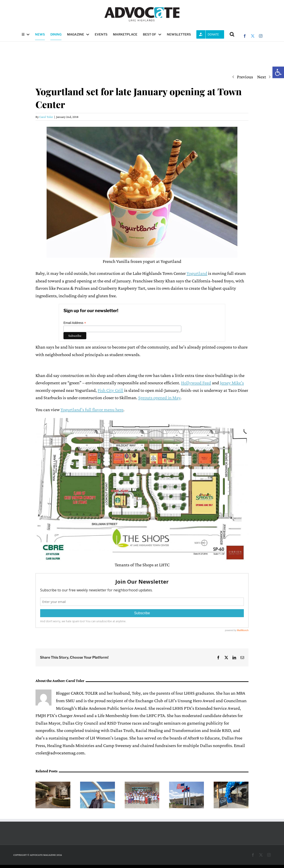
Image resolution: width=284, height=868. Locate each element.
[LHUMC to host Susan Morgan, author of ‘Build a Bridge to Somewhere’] (98, 784)
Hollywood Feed (196, 383)
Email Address (75, 323)
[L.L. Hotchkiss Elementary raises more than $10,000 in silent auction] (231, 784)
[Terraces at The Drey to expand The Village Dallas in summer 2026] (53, 784)
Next (262, 77)
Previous (245, 77)
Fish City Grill (110, 390)
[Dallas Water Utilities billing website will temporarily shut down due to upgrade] (186, 784)
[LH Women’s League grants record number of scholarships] (142, 784)
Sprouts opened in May (159, 398)
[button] (278, 72)
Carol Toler (46, 117)
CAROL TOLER (84, 693)
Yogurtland (197, 273)
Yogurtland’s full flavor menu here (92, 410)
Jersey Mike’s (232, 383)
